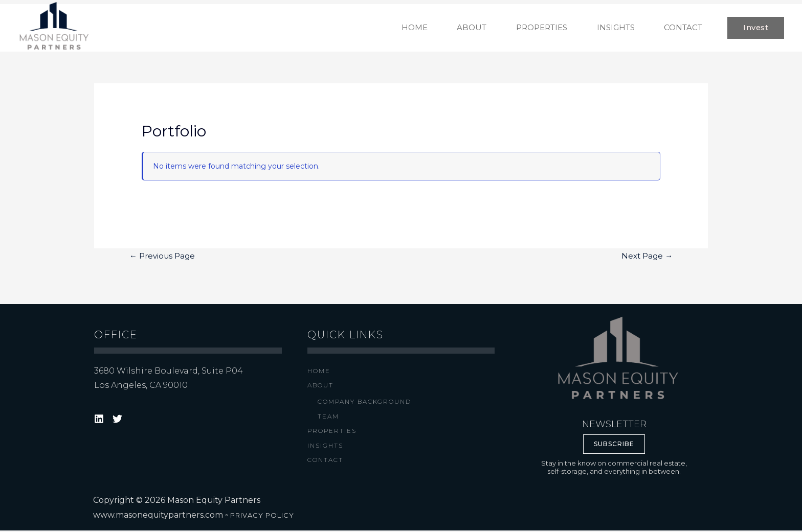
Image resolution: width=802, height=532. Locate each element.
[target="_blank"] (101, 420)
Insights (325, 447)
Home (319, 372)
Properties (332, 433)
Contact (325, 462)
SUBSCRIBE (614, 445)
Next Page (647, 258)
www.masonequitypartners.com (158, 516)
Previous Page (162, 258)
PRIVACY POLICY (263, 517)
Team (328, 418)
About (320, 387)
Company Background (364, 403)
